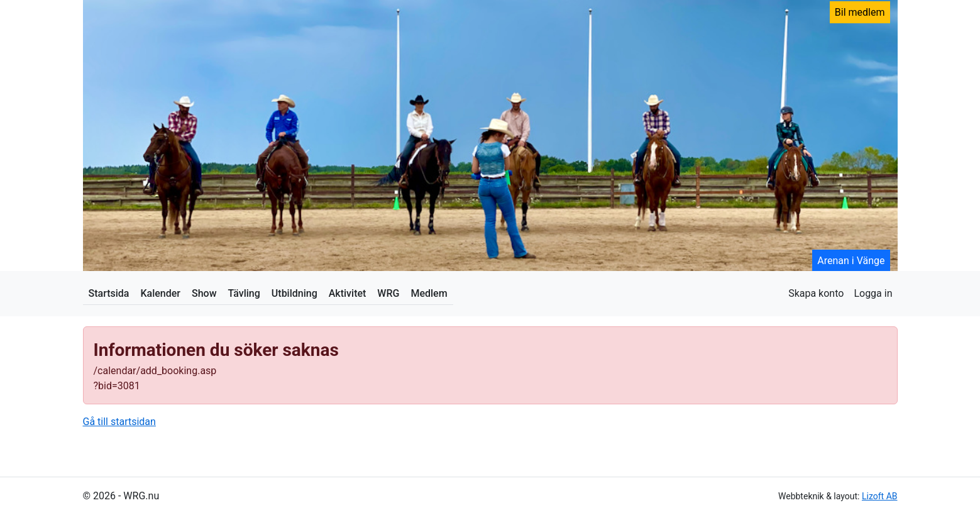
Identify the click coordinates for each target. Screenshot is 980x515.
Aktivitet (348, 293)
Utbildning (295, 293)
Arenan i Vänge (851, 261)
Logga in (873, 293)
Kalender (160, 293)
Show (204, 293)
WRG (388, 293)
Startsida (109, 293)
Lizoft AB (880, 496)
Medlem (429, 293)
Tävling (244, 293)
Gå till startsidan (119, 422)
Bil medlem (860, 12)
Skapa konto (816, 293)
